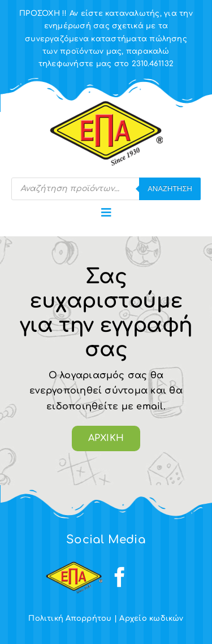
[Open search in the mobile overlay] (106, 189)
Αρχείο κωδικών (151, 619)
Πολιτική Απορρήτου (70, 619)
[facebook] (120, 577)
